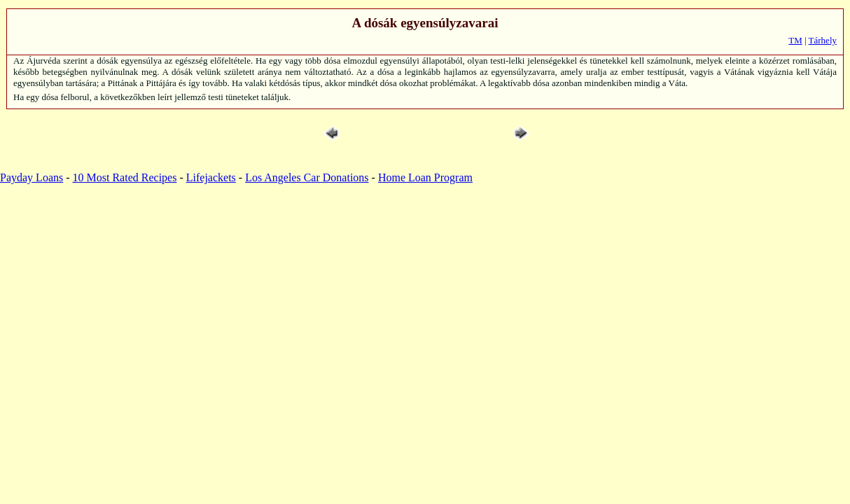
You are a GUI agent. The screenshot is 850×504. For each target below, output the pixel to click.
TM (795, 40)
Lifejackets (211, 177)
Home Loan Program (425, 177)
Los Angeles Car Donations (307, 177)
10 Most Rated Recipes (125, 177)
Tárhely (823, 40)
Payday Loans (32, 177)
